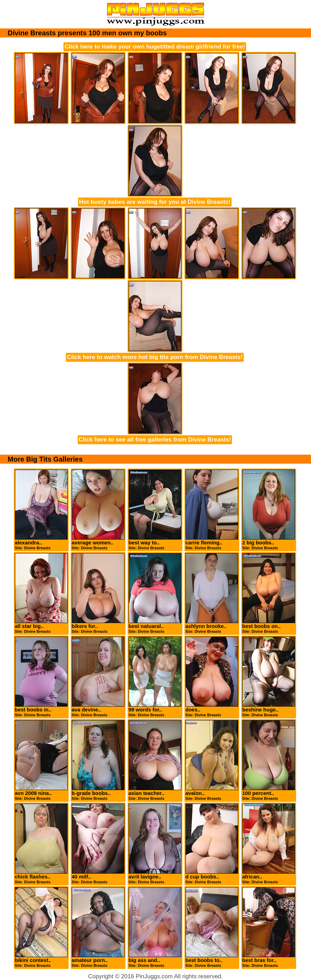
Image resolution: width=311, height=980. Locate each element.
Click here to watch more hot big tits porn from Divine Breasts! (155, 357)
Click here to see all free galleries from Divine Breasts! (155, 440)
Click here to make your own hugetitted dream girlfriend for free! (155, 47)
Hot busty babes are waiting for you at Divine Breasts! (155, 202)
